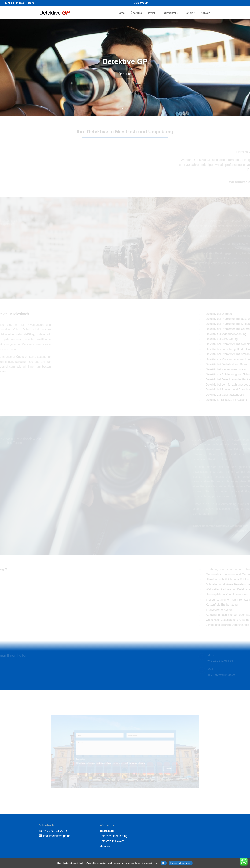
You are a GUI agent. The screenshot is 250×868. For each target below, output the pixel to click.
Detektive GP (141, 3)
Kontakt (205, 13)
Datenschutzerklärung (113, 836)
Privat (152, 13)
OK (164, 863)
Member (105, 846)
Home (121, 13)
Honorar (189, 13)
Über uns (136, 13)
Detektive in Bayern (112, 841)
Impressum (107, 831)
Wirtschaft (170, 13)
